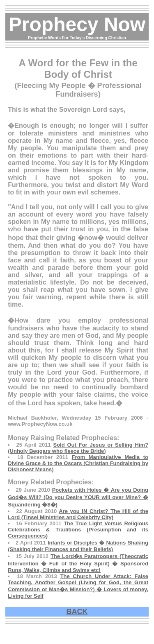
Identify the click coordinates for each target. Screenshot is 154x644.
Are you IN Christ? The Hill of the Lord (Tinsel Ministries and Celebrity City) (78, 514)
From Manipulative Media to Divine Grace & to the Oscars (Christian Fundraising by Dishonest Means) (78, 463)
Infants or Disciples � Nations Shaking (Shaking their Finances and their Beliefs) (78, 546)
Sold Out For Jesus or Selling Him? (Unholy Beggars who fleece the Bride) (78, 448)
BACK (77, 612)
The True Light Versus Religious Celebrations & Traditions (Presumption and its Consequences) (78, 530)
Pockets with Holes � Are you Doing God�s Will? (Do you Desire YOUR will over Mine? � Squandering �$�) (78, 497)
